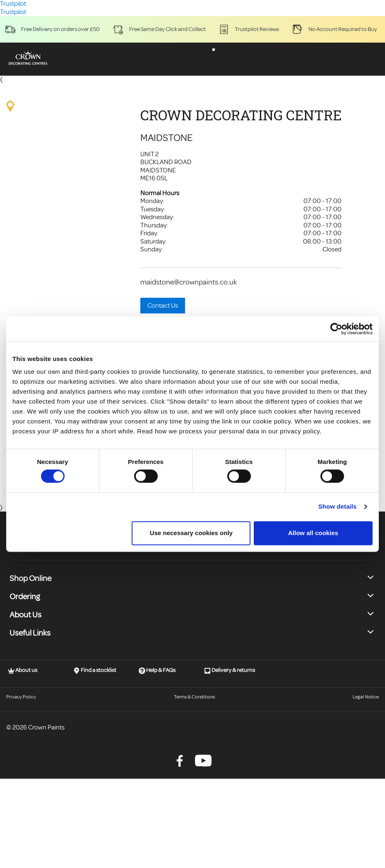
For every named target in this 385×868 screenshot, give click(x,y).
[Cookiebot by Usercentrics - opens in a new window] (336, 329)
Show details (338, 507)
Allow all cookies (313, 533)
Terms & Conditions (194, 697)
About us (23, 670)
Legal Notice (366, 697)
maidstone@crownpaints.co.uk (189, 282)
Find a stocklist (95, 670)
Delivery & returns (230, 670)
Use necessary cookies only (191, 533)
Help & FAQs (157, 670)
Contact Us (163, 306)
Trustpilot (13, 12)
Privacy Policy (21, 697)
